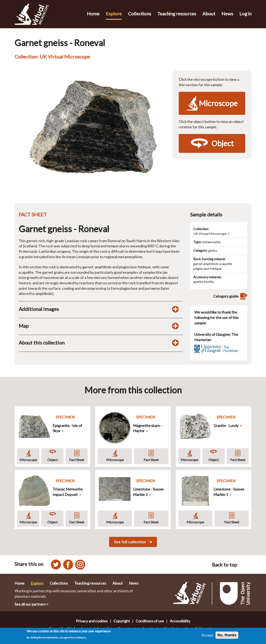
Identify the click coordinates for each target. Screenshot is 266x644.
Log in (245, 14)
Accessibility (180, 621)
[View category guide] (243, 296)
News (227, 14)
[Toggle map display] (175, 326)
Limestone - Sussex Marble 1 (229, 492)
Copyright (122, 621)
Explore (114, 14)
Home (93, 14)
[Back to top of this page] (246, 565)
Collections (140, 14)
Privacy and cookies (92, 621)
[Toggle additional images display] (175, 309)
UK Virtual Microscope (210, 234)
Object (52, 460)
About (209, 14)
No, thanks (227, 635)
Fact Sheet (77, 460)
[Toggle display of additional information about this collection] (175, 343)
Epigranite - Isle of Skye (67, 428)
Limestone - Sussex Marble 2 (148, 492)
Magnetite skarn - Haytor (147, 428)
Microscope (28, 460)
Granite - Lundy (226, 426)
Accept (207, 635)
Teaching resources (177, 14)
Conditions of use (150, 621)
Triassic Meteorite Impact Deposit (68, 492)
